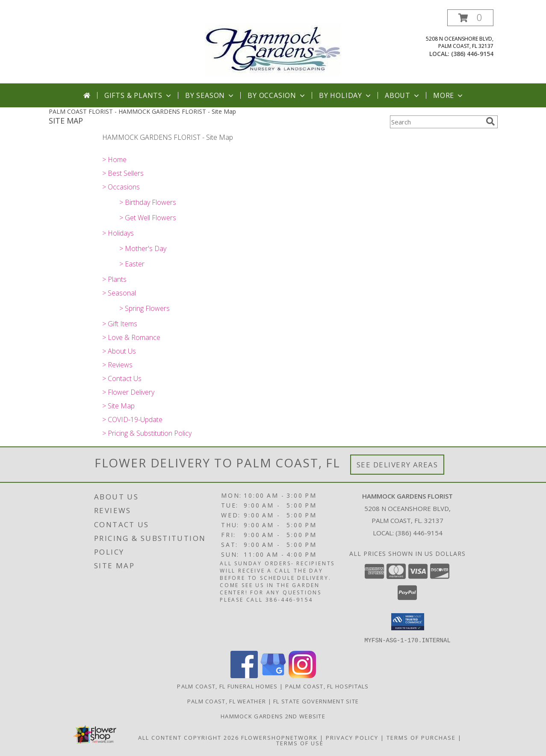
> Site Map (118, 406)
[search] (490, 121)
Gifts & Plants (139, 95)
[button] (470, 18)
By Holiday (346, 95)
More (449, 95)
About (403, 95)
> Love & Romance (131, 337)
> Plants (114, 279)
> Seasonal (119, 293)
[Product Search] (436, 122)
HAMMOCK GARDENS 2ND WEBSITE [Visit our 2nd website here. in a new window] (273, 716)
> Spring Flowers (145, 308)
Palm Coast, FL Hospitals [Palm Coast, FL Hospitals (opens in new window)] (327, 686)
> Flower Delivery (128, 392)
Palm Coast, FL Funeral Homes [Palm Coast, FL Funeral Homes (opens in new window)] (227, 686)
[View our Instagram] (302, 675)
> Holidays (118, 233)
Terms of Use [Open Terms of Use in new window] (300, 743)
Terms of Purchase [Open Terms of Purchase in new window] (421, 737)
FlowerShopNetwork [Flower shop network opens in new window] (279, 737)
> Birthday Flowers (148, 202)
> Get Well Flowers (148, 218)
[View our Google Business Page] (273, 675)
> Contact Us (122, 378)
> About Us (119, 351)
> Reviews (117, 365)
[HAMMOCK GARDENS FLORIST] (273, 46)
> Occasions (121, 187)
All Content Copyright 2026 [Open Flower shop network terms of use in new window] (189, 737)
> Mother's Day (143, 248)
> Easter (132, 264)
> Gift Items (120, 324)
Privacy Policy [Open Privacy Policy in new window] (352, 737)
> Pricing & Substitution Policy (147, 433)
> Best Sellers (123, 173)
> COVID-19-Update (132, 419)
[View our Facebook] (244, 675)
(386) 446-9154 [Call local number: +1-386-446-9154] (472, 54)
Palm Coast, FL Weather (227, 701)
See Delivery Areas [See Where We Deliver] (397, 465)
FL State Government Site (316, 701)
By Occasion (277, 95)
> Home (114, 159)
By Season (210, 95)
